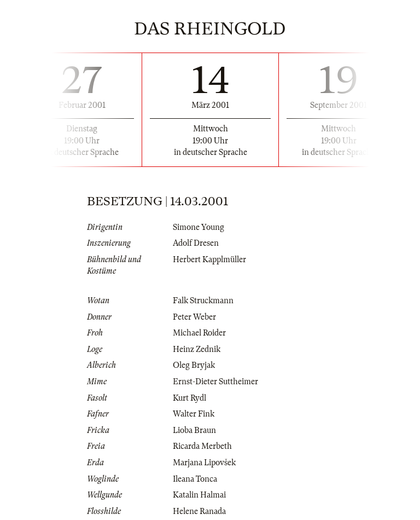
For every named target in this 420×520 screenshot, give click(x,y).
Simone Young (199, 227)
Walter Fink (194, 414)
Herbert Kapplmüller (209, 259)
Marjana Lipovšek (204, 463)
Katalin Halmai (199, 495)
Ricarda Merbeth (202, 446)
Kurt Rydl (189, 398)
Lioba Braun (194, 430)
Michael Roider (199, 333)
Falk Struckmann (203, 301)
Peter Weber (194, 317)
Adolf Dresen (196, 243)
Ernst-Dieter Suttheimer (215, 382)
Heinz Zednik (197, 349)
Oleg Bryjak (194, 365)
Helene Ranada (199, 511)
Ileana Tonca (195, 479)
